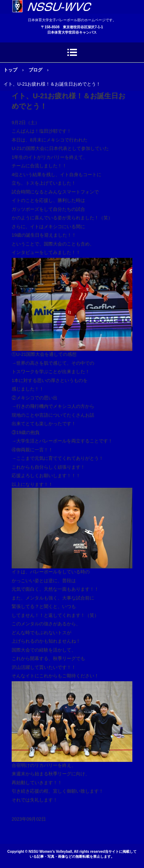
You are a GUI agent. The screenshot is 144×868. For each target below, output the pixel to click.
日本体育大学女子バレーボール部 (72, 7)
